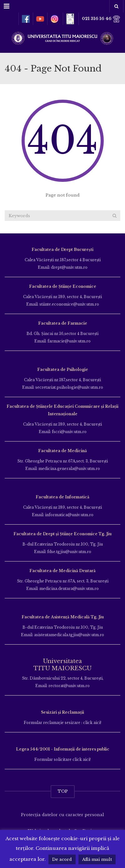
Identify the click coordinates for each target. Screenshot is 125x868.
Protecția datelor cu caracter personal (62, 815)
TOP (63, 791)
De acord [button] (62, 859)
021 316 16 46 (101, 19)
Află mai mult (97, 859)
